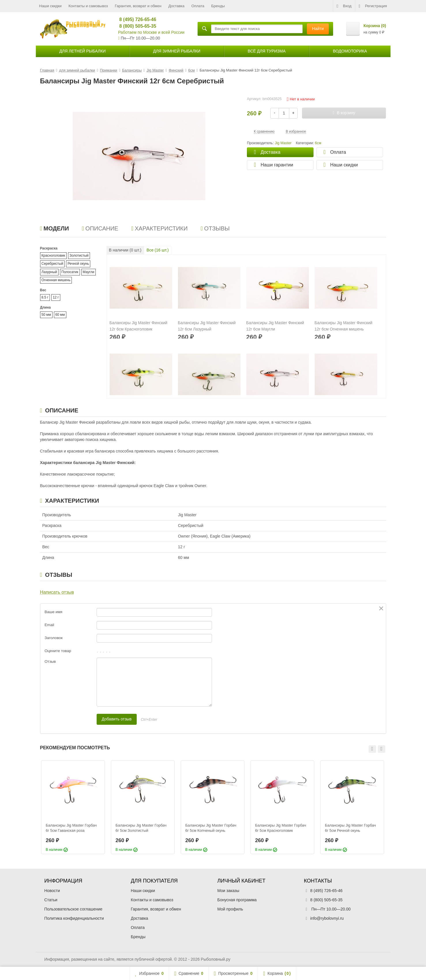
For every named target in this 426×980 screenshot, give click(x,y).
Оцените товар (58, 651)
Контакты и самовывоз (88, 6)
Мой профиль (230, 909)
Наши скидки (50, 6)
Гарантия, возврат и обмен (138, 6)
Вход (344, 6)
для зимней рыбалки (177, 51)
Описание (100, 228)
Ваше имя (54, 612)
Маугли (89, 272)
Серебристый (52, 264)
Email (49, 625)
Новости (52, 891)
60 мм (60, 315)
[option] (73, 807)
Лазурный (49, 272)
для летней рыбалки (83, 51)
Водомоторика (350, 51)
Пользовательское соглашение (74, 909)
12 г (56, 297)
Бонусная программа (237, 900)
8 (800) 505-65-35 (135, 26)
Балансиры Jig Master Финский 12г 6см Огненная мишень (344, 326)
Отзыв (50, 661)
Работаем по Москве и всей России (151, 32)
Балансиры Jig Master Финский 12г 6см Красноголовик (139, 326)
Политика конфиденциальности (74, 918)
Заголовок (54, 638)
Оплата (198, 6)
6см (318, 143)
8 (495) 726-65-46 (135, 19)
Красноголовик (53, 256)
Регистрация (373, 6)
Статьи (51, 900)
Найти (318, 29)
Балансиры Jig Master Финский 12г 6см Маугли (275, 326)
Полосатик (70, 272)
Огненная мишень (56, 280)
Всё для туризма (267, 51)
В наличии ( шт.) (125, 250)
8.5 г (45, 297)
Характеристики (159, 228)
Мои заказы (228, 891)
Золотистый (79, 256)
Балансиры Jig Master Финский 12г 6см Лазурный (207, 326)
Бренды (218, 6)
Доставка (177, 6)
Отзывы (215, 228)
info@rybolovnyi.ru (327, 918)
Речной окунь (78, 264)
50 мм (46, 315)
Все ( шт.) (158, 250)
